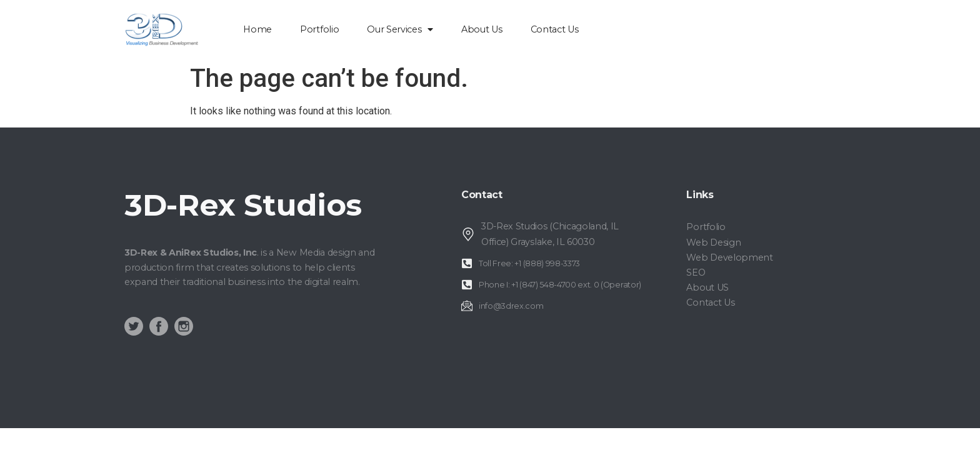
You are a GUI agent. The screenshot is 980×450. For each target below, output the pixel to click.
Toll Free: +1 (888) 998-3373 (529, 263)
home (257, 29)
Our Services (400, 29)
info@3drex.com (511, 306)
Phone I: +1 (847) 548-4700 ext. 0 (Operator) (560, 285)
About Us (482, 29)
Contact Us (555, 29)
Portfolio (319, 29)
